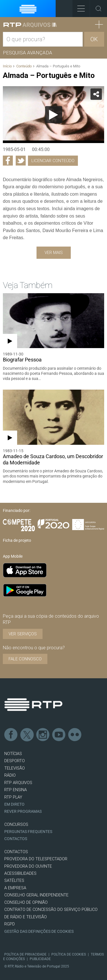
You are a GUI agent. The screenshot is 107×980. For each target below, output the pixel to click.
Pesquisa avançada (28, 53)
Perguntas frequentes (28, 832)
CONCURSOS (16, 825)
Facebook (11, 735)
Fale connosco (25, 659)
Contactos (16, 839)
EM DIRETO (14, 804)
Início (7, 66)
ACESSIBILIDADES (20, 873)
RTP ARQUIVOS (18, 783)
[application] (53, 115)
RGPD (10, 924)
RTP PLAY (13, 797)
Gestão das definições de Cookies (39, 932)
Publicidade (40, 959)
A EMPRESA (15, 888)
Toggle (98, 9)
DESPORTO (15, 761)
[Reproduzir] (54, 115)
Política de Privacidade (25, 954)
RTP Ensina (16, 790)
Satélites (14, 881)
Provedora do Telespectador (36, 859)
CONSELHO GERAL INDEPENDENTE (36, 895)
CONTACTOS (16, 852)
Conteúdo (24, 66)
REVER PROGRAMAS (23, 812)
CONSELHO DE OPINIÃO (26, 903)
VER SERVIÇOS (23, 634)
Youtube (59, 735)
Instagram (43, 735)
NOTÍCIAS (13, 754)
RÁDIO (10, 775)
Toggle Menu (79, 7)
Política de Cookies (69, 954)
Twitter (27, 735)
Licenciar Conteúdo (53, 161)
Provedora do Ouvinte (28, 866)
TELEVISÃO (15, 768)
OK (94, 39)
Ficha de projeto (17, 540)
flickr (75, 735)
